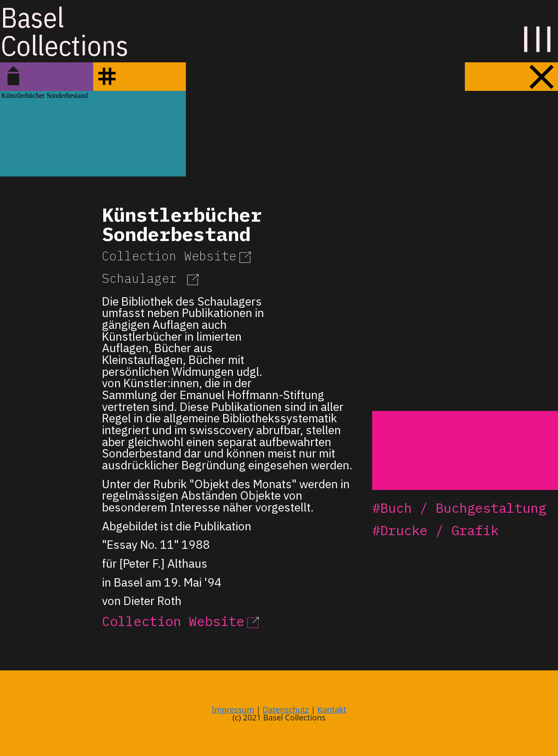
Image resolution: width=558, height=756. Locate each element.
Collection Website (178, 256)
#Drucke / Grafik (435, 530)
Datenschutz (286, 709)
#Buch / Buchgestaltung (459, 508)
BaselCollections (65, 31)
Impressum (233, 709)
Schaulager (152, 278)
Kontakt (332, 709)
